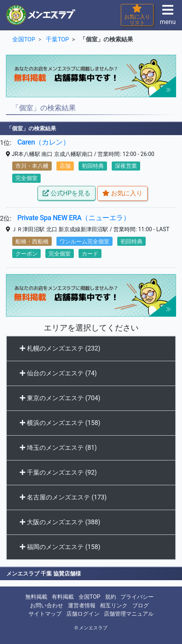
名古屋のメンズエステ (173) (63, 497)
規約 (111, 597)
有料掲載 (63, 597)
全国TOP (89, 597)
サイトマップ (45, 614)
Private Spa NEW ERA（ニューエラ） (74, 218)
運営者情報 (82, 606)
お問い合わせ (47, 606)
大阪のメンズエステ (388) (60, 522)
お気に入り (122, 193)
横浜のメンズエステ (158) (60, 423)
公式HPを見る (67, 193)
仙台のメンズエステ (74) (58, 373)
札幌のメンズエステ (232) (60, 348)
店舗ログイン (83, 614)
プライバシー (137, 597)
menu (168, 17)
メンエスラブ (93, 628)
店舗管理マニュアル (129, 614)
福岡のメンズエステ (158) (60, 547)
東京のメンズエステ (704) (60, 398)
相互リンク (114, 606)
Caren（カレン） (44, 142)
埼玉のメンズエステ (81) (58, 448)
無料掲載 (36, 597)
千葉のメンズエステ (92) (58, 472)
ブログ (141, 606)
